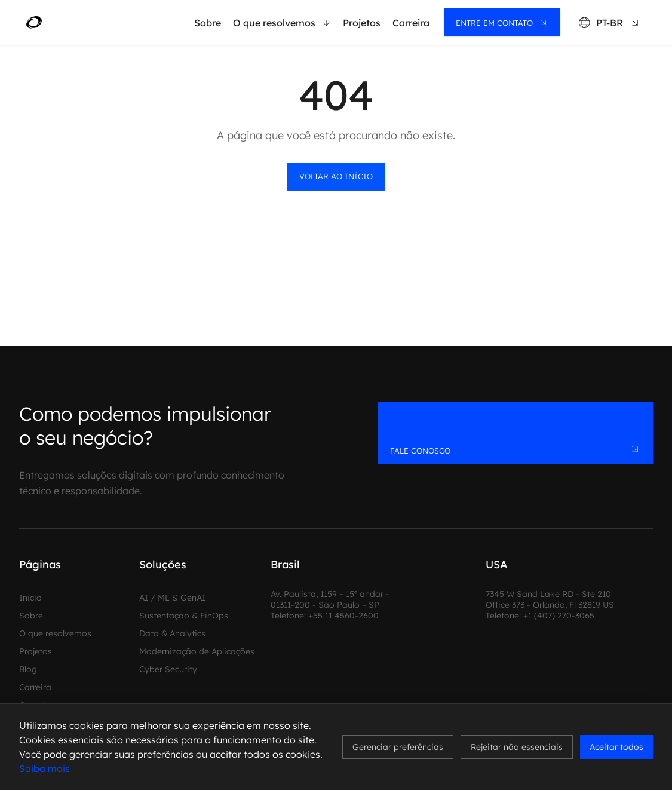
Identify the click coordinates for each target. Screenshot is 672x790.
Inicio (30, 598)
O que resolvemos (282, 23)
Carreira (411, 23)
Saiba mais (45, 768)
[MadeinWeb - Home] (82, 23)
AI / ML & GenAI (172, 598)
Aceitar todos (616, 747)
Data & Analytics (172, 633)
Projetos (362, 23)
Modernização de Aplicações (197, 651)
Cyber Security (168, 669)
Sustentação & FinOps (184, 616)
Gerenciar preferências (398, 747)
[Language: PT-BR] (610, 22)
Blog (28, 669)
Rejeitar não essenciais (517, 747)
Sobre (208, 23)
